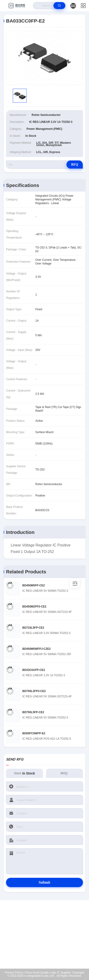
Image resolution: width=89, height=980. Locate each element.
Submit (45, 882)
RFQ (75, 165)
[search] (59, 6)
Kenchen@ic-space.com (48, 939)
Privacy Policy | (14, 973)
